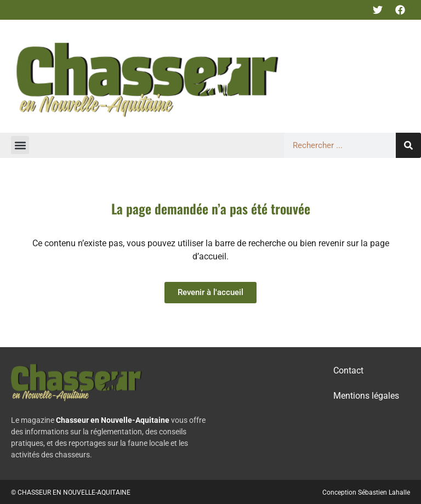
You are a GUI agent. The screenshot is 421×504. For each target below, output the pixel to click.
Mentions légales (366, 396)
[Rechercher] (408, 145)
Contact (348, 370)
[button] (20, 145)
